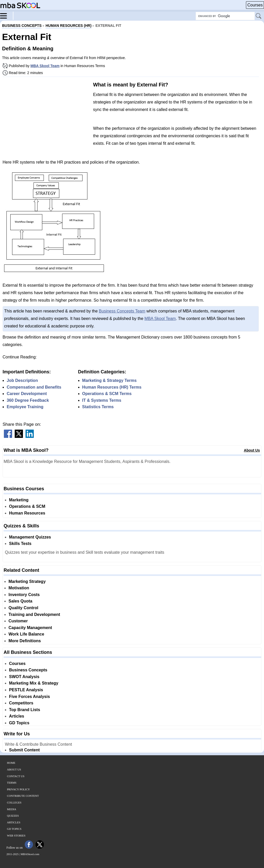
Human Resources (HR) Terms (112, 387)
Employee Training (25, 407)
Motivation (19, 588)
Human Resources (27, 513)
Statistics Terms (98, 407)
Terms (12, 783)
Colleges (14, 802)
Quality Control (23, 608)
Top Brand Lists (25, 710)
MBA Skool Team (45, 66)
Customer (18, 621)
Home (11, 763)
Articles (17, 716)
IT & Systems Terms (102, 400)
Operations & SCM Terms (107, 394)
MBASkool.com (30, 854)
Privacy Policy (18, 789)
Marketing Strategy (27, 581)
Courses (255, 5)
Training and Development (34, 614)
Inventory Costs (24, 595)
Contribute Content (23, 796)
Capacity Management (30, 628)
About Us (252, 450)
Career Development (27, 394)
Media (12, 809)
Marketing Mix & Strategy (34, 683)
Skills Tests (20, 544)
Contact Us (16, 776)
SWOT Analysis (24, 677)
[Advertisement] (46, 117)
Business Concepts (28, 670)
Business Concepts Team (122, 311)
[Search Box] (225, 16)
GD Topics (19, 723)
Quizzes (13, 816)
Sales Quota (20, 601)
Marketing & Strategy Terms (109, 380)
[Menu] (7, 15)
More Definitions (25, 641)
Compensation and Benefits (34, 387)
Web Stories (16, 835)
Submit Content (24, 750)
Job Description (22, 380)
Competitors (21, 703)
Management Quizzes (30, 537)
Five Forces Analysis (30, 697)
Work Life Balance (26, 634)
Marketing (19, 500)
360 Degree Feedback (28, 400)
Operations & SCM (27, 506)
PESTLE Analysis (26, 690)
